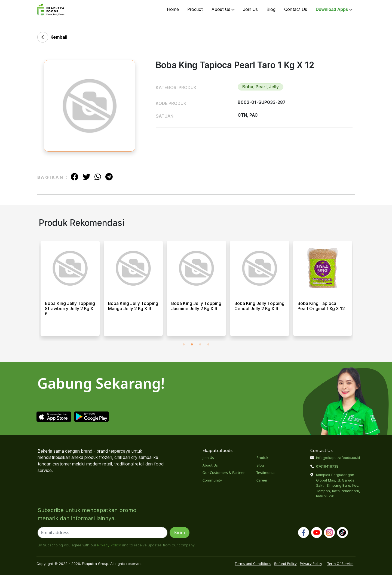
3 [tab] (200, 345)
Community (212, 480)
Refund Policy (285, 564)
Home (173, 9)
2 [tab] (192, 345)
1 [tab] (184, 345)
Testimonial (266, 473)
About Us (223, 9)
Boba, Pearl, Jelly (261, 87)
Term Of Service (340, 564)
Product (195, 9)
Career (262, 480)
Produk (262, 458)
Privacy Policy (109, 545)
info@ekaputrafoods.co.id (338, 458)
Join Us (250, 9)
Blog (271, 9)
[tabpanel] (70, 291)
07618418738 (327, 466)
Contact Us (296, 9)
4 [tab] (208, 345)
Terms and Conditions (253, 564)
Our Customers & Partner (224, 473)
